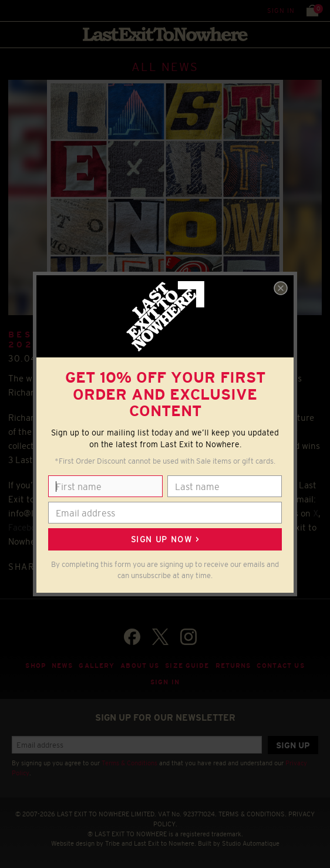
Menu (11, 10)
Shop (36, 666)
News (63, 666)
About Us (140, 666)
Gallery (97, 666)
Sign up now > (165, 539)
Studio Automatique (251, 843)
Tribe (112, 843)
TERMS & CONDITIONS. (252, 814)
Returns (233, 666)
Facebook (27, 527)
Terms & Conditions (129, 763)
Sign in (281, 11)
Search (35, 10)
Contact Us (280, 666)
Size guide (187, 666)
